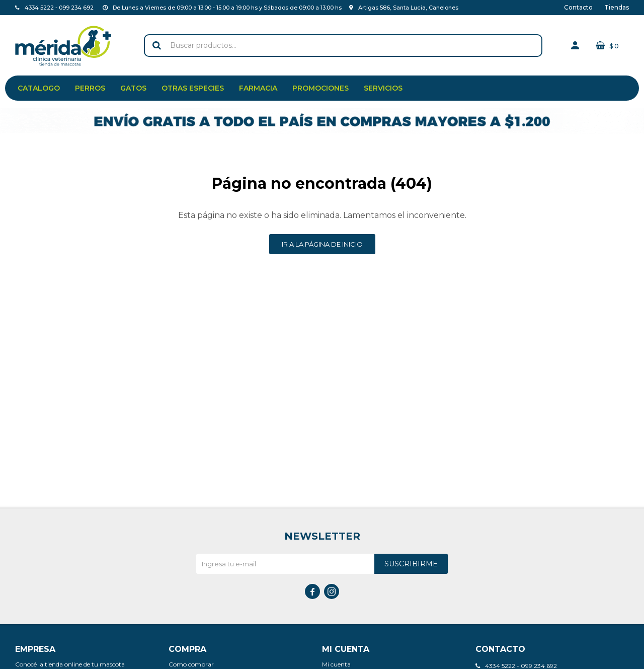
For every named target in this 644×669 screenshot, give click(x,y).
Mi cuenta (336, 664)
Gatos (133, 88)
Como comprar (191, 664)
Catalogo (39, 88)
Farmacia (258, 88)
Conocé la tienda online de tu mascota (70, 664)
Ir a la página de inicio (322, 244)
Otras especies (193, 88)
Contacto (578, 7)
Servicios (383, 88)
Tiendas (617, 7)
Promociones (320, 88)
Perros (90, 88)
